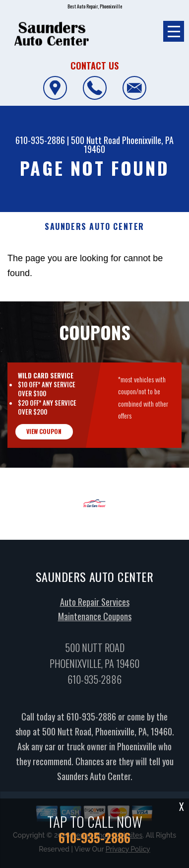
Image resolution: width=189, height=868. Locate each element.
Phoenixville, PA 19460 (129, 145)
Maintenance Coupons (95, 637)
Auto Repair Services (95, 622)
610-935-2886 (40, 140)
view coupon (44, 452)
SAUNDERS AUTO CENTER (94, 227)
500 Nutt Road (95, 140)
